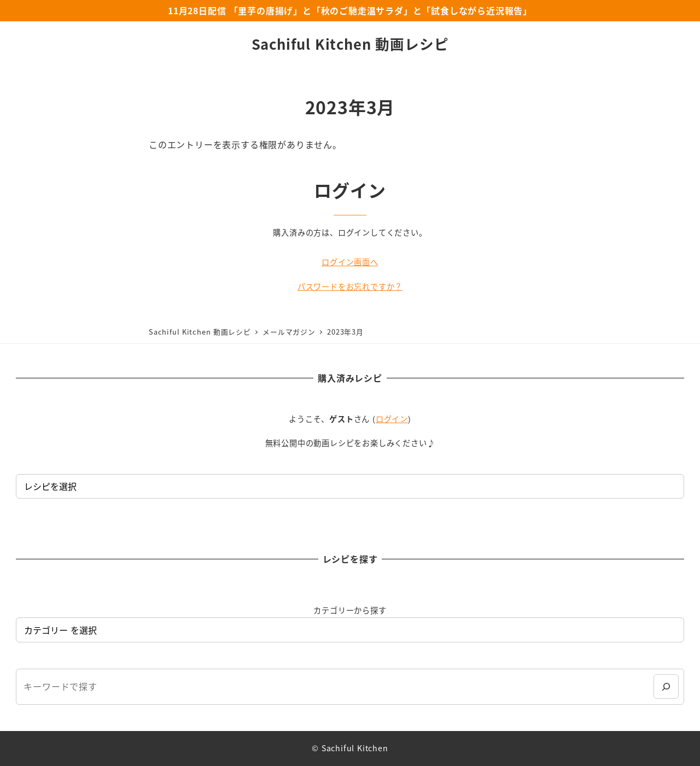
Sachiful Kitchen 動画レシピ (350, 43)
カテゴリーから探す (350, 610)
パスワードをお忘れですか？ (350, 286)
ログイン (392, 419)
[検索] (666, 686)
